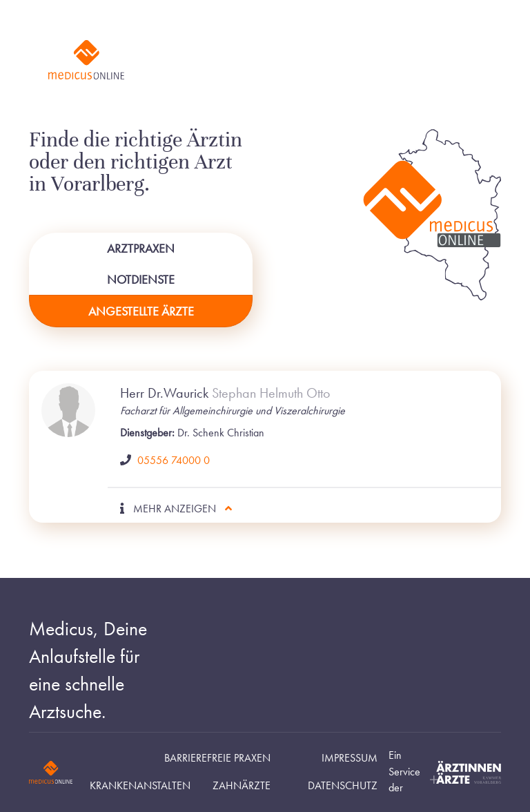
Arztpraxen (141, 248)
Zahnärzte (242, 786)
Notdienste (141, 279)
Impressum (350, 758)
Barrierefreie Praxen (217, 758)
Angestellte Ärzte (141, 311)
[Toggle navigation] (472, 60)
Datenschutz (343, 786)
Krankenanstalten (140, 786)
